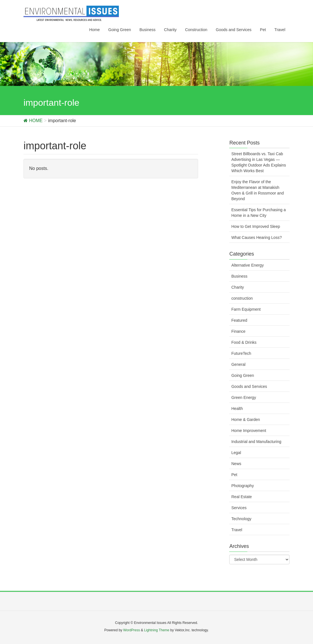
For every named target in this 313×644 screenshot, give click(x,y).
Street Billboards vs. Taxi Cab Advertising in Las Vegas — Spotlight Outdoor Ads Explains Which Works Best (259, 162)
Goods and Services (249, 386)
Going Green (243, 375)
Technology (241, 519)
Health (237, 409)
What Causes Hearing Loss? (256, 237)
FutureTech (241, 353)
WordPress (131, 630)
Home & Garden (246, 420)
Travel (237, 530)
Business (239, 276)
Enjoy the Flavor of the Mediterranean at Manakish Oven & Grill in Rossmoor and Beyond (257, 190)
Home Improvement (249, 431)
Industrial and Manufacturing (256, 442)
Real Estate (241, 497)
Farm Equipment (246, 309)
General (238, 364)
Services (239, 508)
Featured (239, 320)
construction (242, 298)
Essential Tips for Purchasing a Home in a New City (258, 213)
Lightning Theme (157, 630)
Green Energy (244, 397)
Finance (238, 331)
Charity (237, 287)
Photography (242, 486)
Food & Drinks (244, 342)
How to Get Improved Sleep (256, 226)
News (236, 464)
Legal (236, 453)
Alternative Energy (247, 265)
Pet (234, 475)
